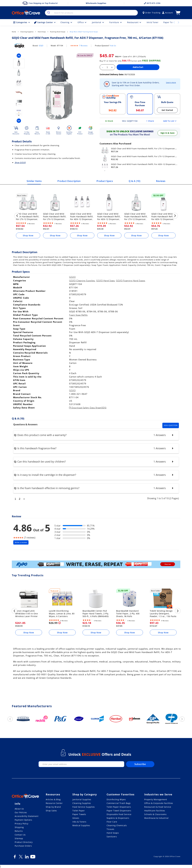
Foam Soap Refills (78, 315)
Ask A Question (171, 425)
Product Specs (105, 181)
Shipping (19, 827)
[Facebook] (15, 858)
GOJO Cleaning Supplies (82, 281)
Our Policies (21, 812)
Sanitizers (112, 837)
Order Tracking (152, 13)
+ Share (150, 121)
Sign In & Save (167, 133)
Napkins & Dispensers (118, 818)
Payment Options (23, 820)
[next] (19, 121)
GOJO (41, 46)
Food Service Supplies (84, 807)
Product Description (69, 181)
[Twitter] (21, 858)
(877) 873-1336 (152, 3)
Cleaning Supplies (82, 803)
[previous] (19, 56)
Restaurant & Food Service (158, 807)
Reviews (161, 181)
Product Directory (24, 842)
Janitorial (98, 22)
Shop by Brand (53, 807)
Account (167, 13)
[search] (48, 13)
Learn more (171, 82)
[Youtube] (33, 858)
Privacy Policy (22, 824)
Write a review (21, 542)
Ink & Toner (153, 22)
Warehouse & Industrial (156, 818)
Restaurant (134, 22)
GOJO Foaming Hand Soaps (131, 281)
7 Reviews (83, 46)
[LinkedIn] (27, 858)
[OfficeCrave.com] (25, 796)
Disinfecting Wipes (116, 799)
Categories (22, 22)
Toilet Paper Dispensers (119, 807)
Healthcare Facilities (155, 811)
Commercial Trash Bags (119, 803)
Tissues (110, 829)
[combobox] (91, 13)
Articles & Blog (53, 799)
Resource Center (54, 803)
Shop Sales (51, 811)
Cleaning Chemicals (117, 825)
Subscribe (140, 764)
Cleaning (67, 22)
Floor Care (112, 822)
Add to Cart (138, 67)
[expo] (96, 565)
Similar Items (34, 181)
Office (82, 22)
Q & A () (134, 181)
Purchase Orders (23, 846)
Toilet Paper (79, 811)
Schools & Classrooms (155, 814)
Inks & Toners (79, 822)
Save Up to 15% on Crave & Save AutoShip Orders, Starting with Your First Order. (136, 84)
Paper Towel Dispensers (119, 811)
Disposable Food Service (119, 814)
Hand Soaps (113, 833)
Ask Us (113, 46)
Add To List (170, 121)
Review (16, 516)
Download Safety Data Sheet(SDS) (88, 408)
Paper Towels (79, 814)
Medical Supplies (81, 825)
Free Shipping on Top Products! (40, 3)
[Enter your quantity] (107, 67)
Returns (19, 831)
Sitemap (19, 838)
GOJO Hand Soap (105, 281)
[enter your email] (81, 764)
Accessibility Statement (27, 816)
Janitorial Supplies (82, 799)
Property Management (156, 799)
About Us (19, 809)
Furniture (116, 22)
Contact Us (20, 835)
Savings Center (45, 22)
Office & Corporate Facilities (159, 803)
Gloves (76, 818)
